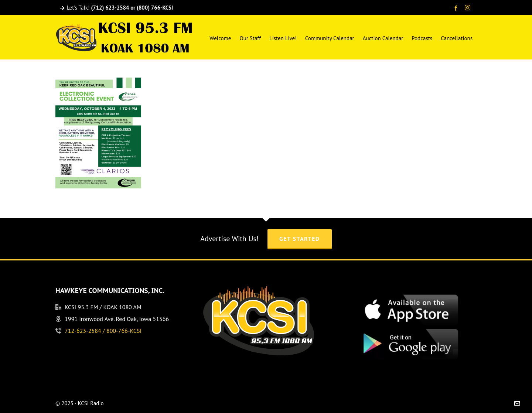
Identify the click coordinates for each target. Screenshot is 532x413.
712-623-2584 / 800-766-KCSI (103, 331)
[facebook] (457, 8)
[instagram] (469, 8)
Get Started (300, 239)
